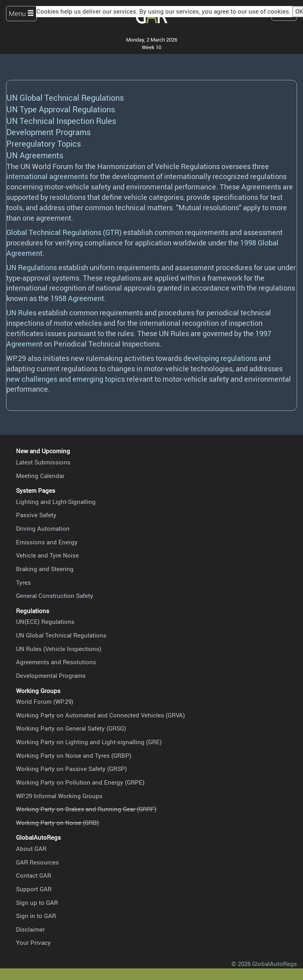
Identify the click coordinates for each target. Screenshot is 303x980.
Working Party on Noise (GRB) (57, 823)
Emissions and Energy (47, 542)
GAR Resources (37, 862)
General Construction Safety (55, 596)
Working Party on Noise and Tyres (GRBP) (74, 755)
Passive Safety (36, 515)
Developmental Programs (51, 675)
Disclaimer (30, 929)
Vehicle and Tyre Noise (47, 555)
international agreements (47, 176)
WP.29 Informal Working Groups (59, 796)
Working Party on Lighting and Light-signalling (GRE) (89, 742)
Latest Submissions (43, 462)
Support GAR (34, 889)
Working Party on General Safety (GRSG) (71, 728)
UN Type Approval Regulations (61, 109)
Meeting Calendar (40, 476)
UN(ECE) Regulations (45, 621)
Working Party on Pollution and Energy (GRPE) (80, 782)
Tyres (23, 582)
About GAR (31, 849)
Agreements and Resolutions (56, 662)
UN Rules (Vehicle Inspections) (59, 649)
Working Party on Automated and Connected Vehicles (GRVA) (100, 715)
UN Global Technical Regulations (65, 98)
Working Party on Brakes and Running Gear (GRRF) (86, 809)
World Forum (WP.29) (45, 701)
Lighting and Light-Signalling (56, 502)
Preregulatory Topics (44, 144)
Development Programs (48, 132)
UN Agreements (35, 155)
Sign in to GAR (36, 916)
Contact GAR (34, 875)
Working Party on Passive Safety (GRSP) (71, 769)
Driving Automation (43, 528)
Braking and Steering (45, 569)
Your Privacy (33, 942)
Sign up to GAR (37, 902)
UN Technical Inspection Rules (61, 121)
